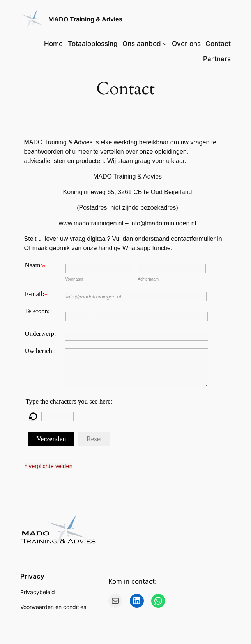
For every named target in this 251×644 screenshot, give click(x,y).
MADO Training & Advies (85, 19)
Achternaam (148, 279)
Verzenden (51, 439)
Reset (94, 439)
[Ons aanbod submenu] (165, 44)
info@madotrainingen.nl (163, 223)
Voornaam (74, 279)
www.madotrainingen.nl (91, 223)
